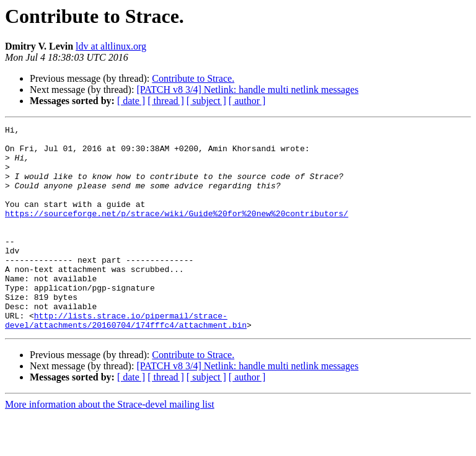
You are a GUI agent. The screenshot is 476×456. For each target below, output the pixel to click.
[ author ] (247, 101)
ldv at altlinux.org (111, 46)
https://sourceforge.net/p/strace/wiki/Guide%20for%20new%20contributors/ (177, 232)
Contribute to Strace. (193, 78)
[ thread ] (166, 101)
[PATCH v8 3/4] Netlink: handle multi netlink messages (247, 90)
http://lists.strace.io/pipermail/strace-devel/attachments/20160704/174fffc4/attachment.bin (126, 360)
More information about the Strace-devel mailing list (110, 445)
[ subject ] (206, 101)
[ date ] (131, 101)
